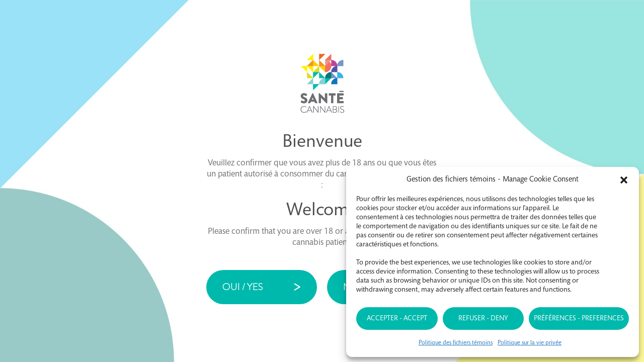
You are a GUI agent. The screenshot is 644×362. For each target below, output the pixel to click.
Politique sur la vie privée (530, 343)
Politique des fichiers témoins (456, 343)
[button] (624, 180)
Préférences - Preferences (579, 319)
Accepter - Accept (397, 319)
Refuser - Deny (483, 319)
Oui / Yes (243, 287)
